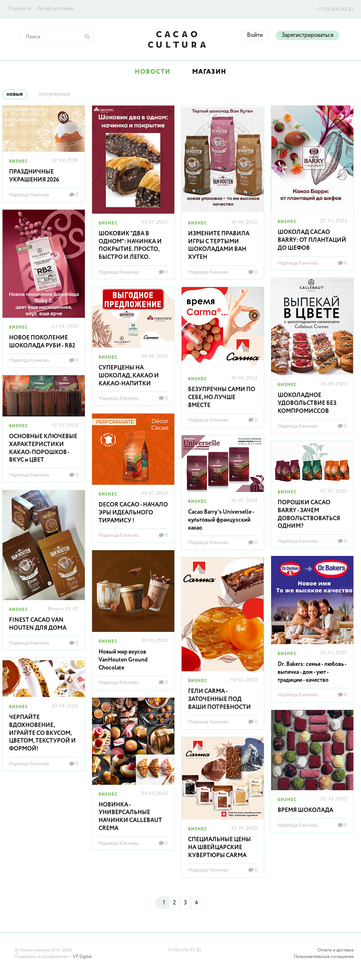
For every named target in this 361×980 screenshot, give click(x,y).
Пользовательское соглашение (324, 957)
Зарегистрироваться (308, 35)
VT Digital (82, 957)
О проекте (19, 9)
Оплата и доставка (336, 950)
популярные (54, 94)
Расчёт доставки (55, 9)
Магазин (209, 72)
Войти (255, 35)
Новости (153, 72)
